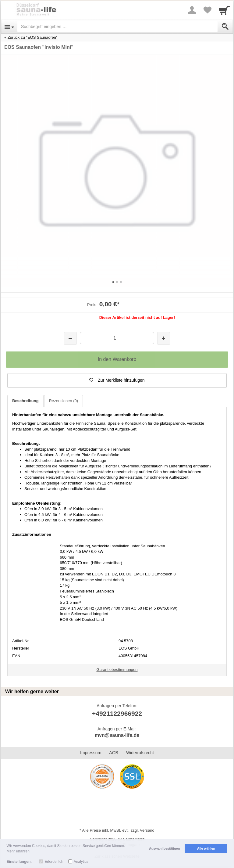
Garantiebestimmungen (117, 670)
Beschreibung (25, 401)
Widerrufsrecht (140, 753)
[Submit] (225, 27)
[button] (117, 380)
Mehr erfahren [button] (18, 851)
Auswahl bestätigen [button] (164, 848)
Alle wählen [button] (206, 848)
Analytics (81, 862)
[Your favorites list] (207, 10)
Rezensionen (64, 401)
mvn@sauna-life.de (117, 735)
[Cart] (224, 10)
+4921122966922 (117, 713)
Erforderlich (54, 862)
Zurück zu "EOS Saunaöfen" (33, 37)
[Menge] (117, 338)
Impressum (91, 753)
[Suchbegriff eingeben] (117, 27)
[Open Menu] (9, 27)
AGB (114, 753)
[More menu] (192, 10)
